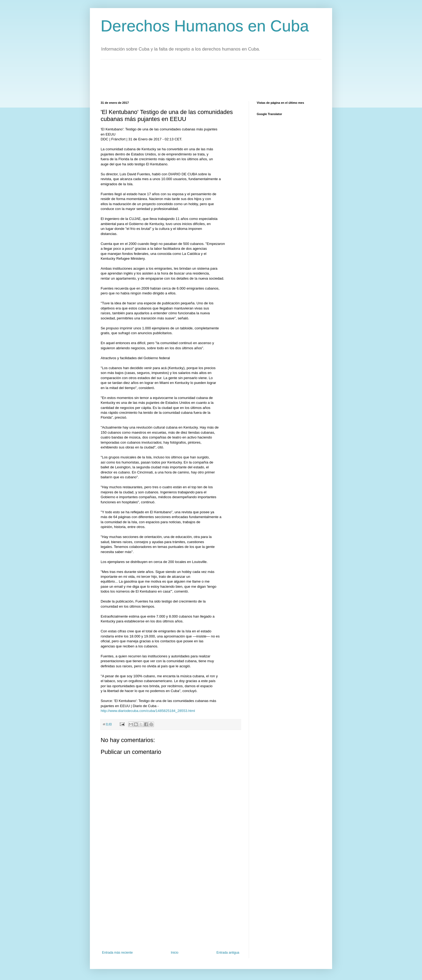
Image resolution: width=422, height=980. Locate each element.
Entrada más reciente (117, 953)
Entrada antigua (228, 953)
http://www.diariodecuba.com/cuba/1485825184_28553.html (148, 711)
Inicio (175, 953)
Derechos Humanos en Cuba (205, 26)
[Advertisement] (199, 80)
